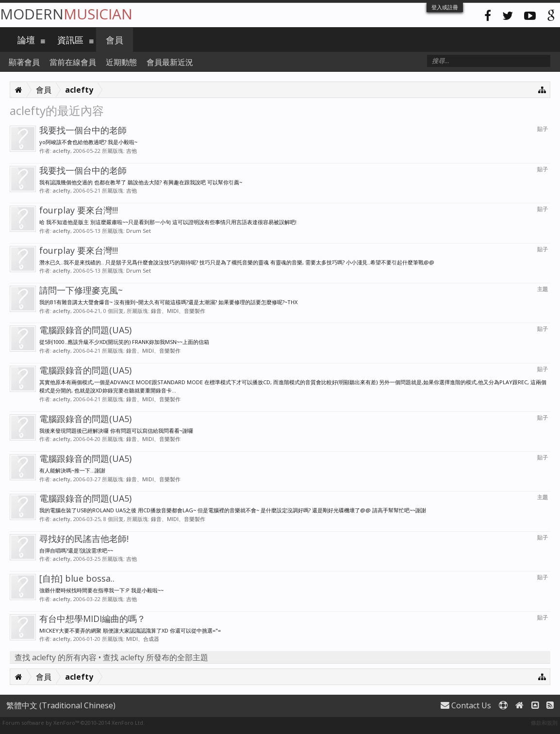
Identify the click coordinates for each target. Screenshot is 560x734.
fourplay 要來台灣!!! (79, 210)
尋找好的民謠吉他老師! (84, 538)
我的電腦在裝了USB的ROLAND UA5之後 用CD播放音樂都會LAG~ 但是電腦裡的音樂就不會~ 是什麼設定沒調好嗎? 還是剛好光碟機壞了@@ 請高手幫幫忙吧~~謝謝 (233, 510)
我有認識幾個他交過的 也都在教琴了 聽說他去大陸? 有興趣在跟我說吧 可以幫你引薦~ (141, 182)
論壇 (26, 40)
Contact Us (466, 705)
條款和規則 (544, 723)
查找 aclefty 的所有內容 (56, 657)
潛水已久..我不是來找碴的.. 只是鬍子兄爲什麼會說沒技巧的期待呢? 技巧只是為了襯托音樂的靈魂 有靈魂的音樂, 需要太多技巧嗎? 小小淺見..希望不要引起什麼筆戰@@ (237, 262)
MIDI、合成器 (143, 639)
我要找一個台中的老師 (83, 130)
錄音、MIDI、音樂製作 (178, 311)
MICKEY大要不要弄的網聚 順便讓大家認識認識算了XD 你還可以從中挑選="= (130, 630)
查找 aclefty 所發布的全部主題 (156, 657)
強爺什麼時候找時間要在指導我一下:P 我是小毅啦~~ (101, 590)
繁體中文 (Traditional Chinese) (61, 705)
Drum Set (139, 231)
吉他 (132, 151)
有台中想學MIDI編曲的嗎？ (92, 619)
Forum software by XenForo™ (74, 723)
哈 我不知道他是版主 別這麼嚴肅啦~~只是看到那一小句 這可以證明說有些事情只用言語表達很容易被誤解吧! (168, 222)
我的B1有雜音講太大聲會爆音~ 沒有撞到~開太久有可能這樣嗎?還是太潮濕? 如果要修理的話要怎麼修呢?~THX (168, 302)
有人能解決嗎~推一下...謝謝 (72, 470)
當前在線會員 (73, 62)
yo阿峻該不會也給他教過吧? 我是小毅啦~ (88, 142)
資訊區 (70, 40)
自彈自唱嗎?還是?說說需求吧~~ (76, 550)
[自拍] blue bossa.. (77, 578)
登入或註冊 (445, 7)
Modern (66, 14)
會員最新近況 (170, 62)
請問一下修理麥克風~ (81, 290)
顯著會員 (24, 62)
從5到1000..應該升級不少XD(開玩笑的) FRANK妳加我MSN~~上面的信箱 (124, 342)
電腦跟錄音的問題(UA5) (85, 330)
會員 (115, 40)
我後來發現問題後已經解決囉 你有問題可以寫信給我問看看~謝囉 (116, 431)
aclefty (62, 151)
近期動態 (121, 62)
